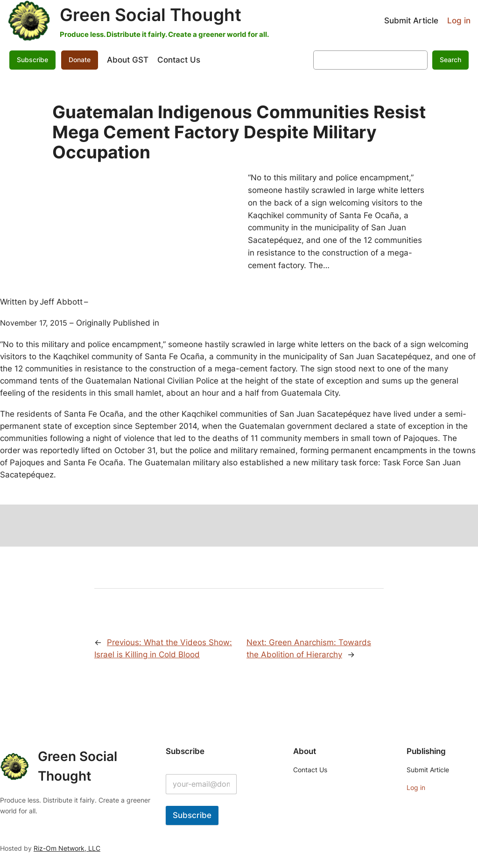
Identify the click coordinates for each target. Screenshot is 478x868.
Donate (80, 60)
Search (450, 60)
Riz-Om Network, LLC (67, 848)
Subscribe (32, 60)
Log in (459, 21)
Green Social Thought (151, 15)
